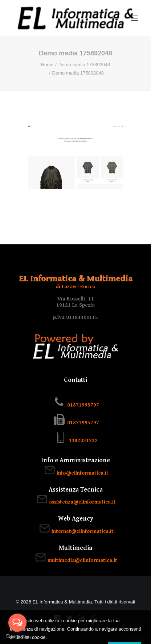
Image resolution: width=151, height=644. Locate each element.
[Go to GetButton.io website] (17, 637)
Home (47, 65)
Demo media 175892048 (84, 65)
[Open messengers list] (17, 623)
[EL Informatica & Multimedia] (75, 18)
